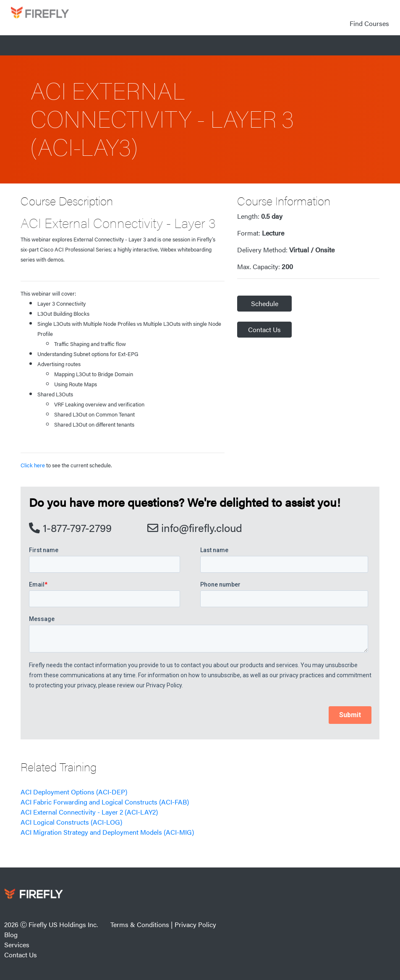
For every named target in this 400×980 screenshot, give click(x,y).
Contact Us (264, 329)
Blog (11, 934)
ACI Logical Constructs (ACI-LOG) (71, 822)
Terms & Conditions (140, 924)
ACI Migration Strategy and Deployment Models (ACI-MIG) (107, 832)
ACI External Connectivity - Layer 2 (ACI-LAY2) (89, 812)
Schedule (265, 303)
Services (17, 945)
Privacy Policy (195, 924)
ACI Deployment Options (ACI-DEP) (74, 792)
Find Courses (369, 23)
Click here (33, 465)
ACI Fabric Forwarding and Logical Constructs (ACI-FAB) (105, 802)
